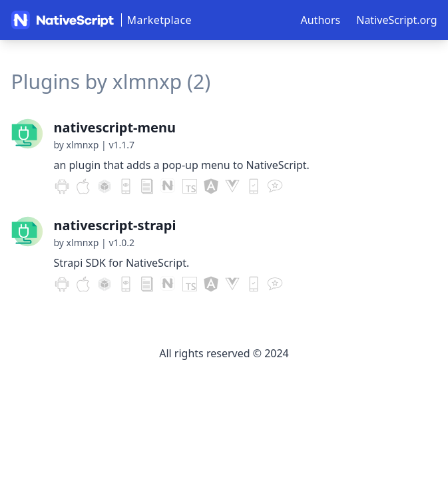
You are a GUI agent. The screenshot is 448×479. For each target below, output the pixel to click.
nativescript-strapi (115, 225)
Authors (321, 20)
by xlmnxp (77, 145)
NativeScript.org (396, 20)
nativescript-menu (115, 127)
